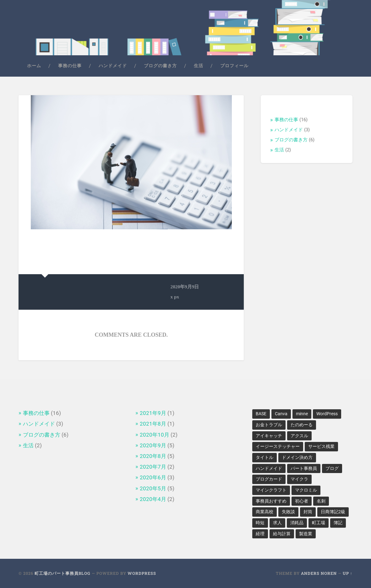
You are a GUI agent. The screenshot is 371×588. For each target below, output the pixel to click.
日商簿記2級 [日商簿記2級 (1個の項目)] (333, 512)
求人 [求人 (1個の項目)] (277, 523)
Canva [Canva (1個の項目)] (281, 414)
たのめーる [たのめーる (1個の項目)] (302, 425)
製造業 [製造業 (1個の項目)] (306, 534)
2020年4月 (153, 499)
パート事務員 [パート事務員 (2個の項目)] (304, 468)
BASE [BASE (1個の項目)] (261, 414)
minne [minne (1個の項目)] (302, 414)
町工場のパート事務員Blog (63, 573)
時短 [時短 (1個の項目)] (260, 523)
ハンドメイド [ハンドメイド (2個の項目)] (269, 468)
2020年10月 (155, 435)
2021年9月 (153, 413)
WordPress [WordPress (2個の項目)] (327, 414)
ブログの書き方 (160, 66)
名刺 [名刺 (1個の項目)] (321, 501)
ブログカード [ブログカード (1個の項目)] (269, 479)
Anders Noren (319, 573)
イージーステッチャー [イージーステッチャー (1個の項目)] (278, 446)
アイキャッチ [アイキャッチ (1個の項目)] (269, 436)
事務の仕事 (70, 66)
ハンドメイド (113, 66)
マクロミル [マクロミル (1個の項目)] (306, 490)
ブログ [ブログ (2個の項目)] (332, 468)
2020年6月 (153, 477)
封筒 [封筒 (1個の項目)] (308, 512)
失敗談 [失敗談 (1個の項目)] (288, 512)
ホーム (34, 66)
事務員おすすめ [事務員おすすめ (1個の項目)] (271, 501)
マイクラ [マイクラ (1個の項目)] (299, 479)
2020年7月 (153, 467)
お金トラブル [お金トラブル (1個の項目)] (269, 425)
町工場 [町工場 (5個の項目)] (319, 523)
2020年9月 (153, 445)
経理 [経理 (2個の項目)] (260, 534)
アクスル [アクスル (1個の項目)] (299, 436)
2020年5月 (153, 488)
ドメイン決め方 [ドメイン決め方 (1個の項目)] (297, 457)
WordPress (142, 573)
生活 (199, 66)
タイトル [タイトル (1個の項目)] (265, 457)
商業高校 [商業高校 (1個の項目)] (265, 512)
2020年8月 (153, 456)
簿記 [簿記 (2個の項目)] (338, 523)
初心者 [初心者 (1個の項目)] (302, 501)
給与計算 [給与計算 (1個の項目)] (282, 534)
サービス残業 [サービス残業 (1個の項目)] (321, 446)
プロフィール (234, 66)
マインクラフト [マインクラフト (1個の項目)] (271, 490)
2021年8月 (153, 424)
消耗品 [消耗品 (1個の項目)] (297, 523)
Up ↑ (348, 573)
